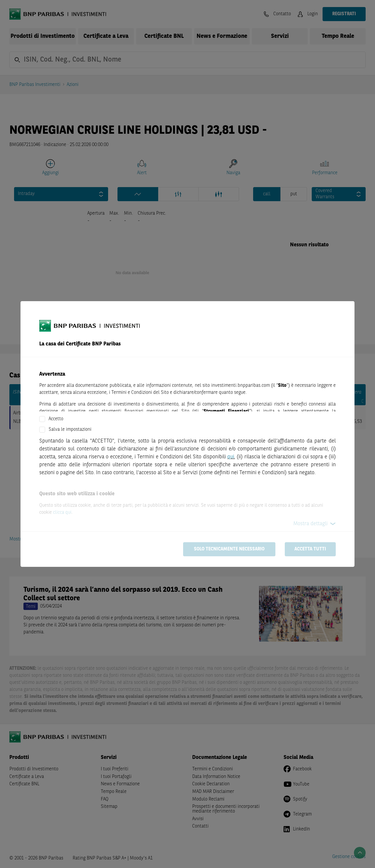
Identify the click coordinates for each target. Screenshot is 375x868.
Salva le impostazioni (70, 430)
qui (231, 457)
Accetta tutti (310, 549)
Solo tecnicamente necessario (229, 549)
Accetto (56, 419)
